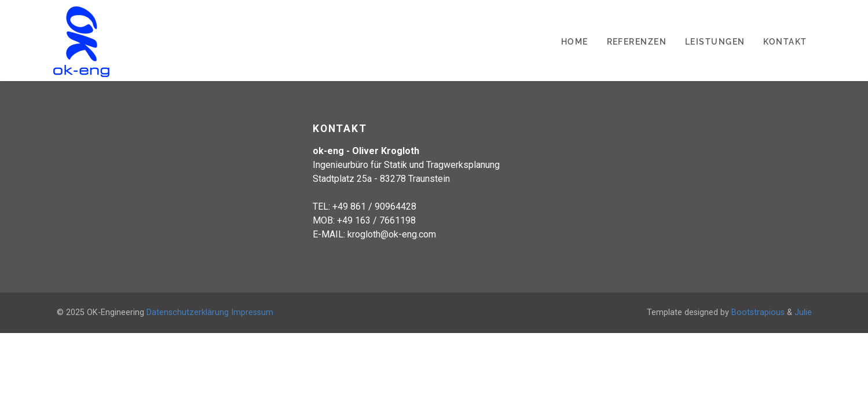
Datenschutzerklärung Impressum (210, 312)
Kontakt (785, 41)
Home (575, 41)
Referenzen (637, 41)
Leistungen (715, 41)
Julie (803, 312)
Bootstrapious (758, 312)
